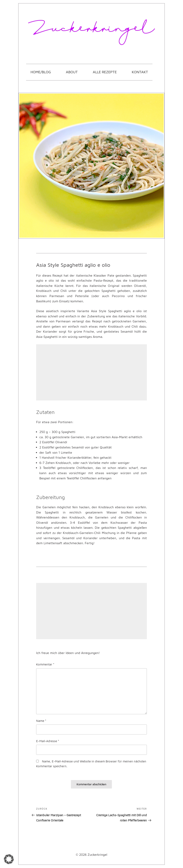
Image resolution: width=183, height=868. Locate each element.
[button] (9, 859)
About (72, 72)
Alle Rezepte (105, 72)
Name (41, 721)
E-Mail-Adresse (48, 741)
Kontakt (140, 72)
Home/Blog (41, 72)
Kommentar (45, 664)
